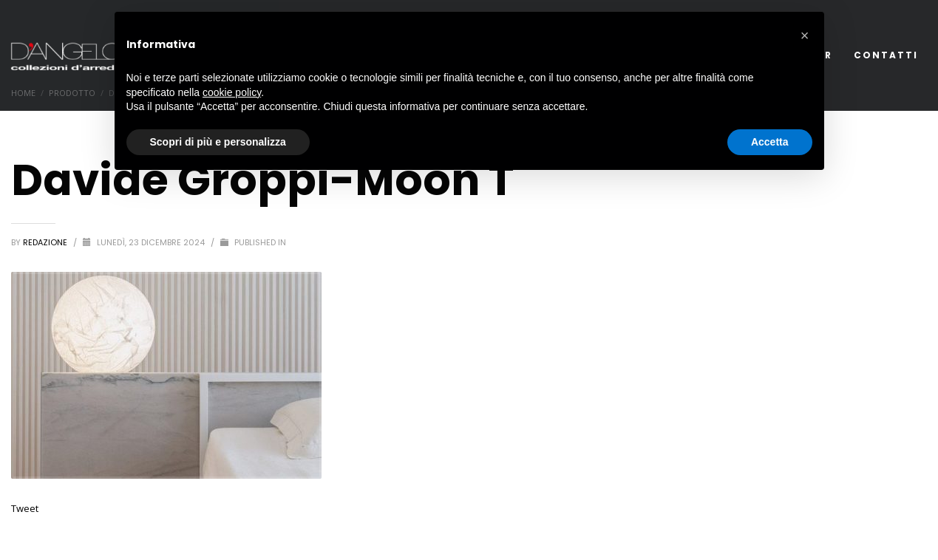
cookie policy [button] (232, 92)
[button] (805, 35)
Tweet (25, 508)
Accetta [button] (770, 142)
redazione (46, 242)
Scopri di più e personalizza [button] (218, 142)
